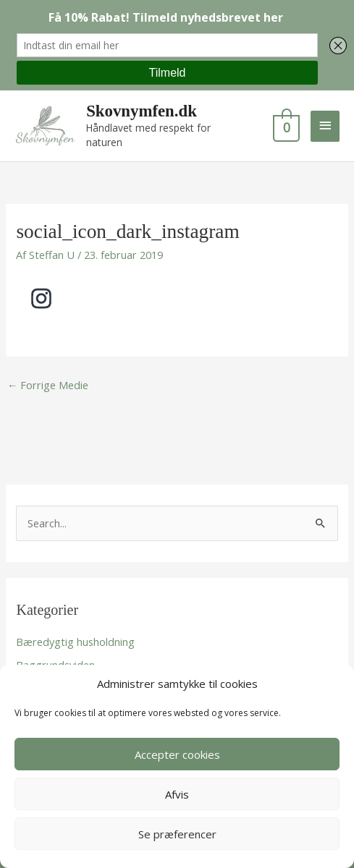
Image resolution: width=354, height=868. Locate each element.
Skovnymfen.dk (142, 111)
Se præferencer (177, 834)
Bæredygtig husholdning (75, 642)
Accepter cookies (177, 754)
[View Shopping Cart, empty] (285, 126)
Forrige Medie (48, 385)
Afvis (177, 794)
